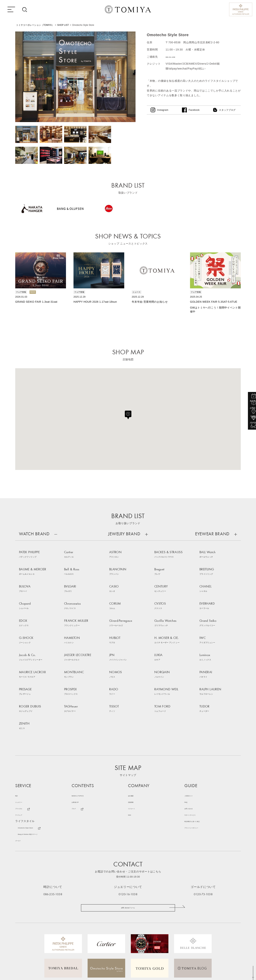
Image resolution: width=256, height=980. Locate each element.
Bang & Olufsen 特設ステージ (37, 775)
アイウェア (22, 756)
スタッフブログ (227, 110)
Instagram (163, 110)
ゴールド (21, 782)
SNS (131, 756)
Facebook (194, 110)
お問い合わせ (193, 750)
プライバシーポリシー (198, 769)
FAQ (187, 743)
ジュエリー (22, 743)
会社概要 (134, 737)
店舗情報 (134, 743)
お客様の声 (79, 743)
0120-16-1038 (128, 836)
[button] (128, 414)
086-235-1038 (53, 836)
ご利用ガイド (193, 737)
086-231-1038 (175, 57)
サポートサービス (195, 756)
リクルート (135, 750)
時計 (18, 737)
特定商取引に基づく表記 (200, 763)
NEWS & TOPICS (83, 737)
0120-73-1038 (203, 836)
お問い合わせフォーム (128, 852)
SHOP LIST (63, 25)
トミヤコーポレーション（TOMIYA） (35, 25)
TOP (252, 977)
